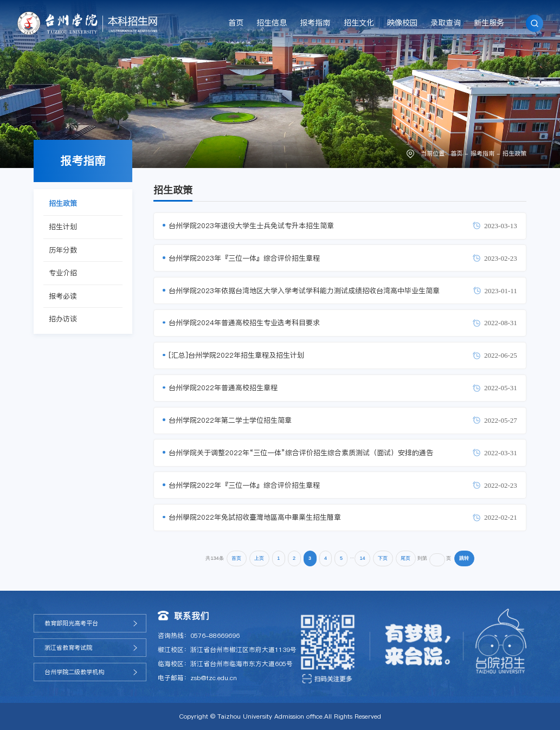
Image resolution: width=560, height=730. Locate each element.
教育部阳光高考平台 (71, 623)
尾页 (405, 558)
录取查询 (446, 23)
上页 (259, 558)
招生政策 (514, 153)
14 (362, 558)
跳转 (464, 558)
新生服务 (489, 23)
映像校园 (402, 23)
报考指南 (315, 23)
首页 (236, 23)
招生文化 (359, 23)
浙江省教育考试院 (68, 648)
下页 (383, 558)
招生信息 (272, 23)
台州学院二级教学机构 (74, 672)
